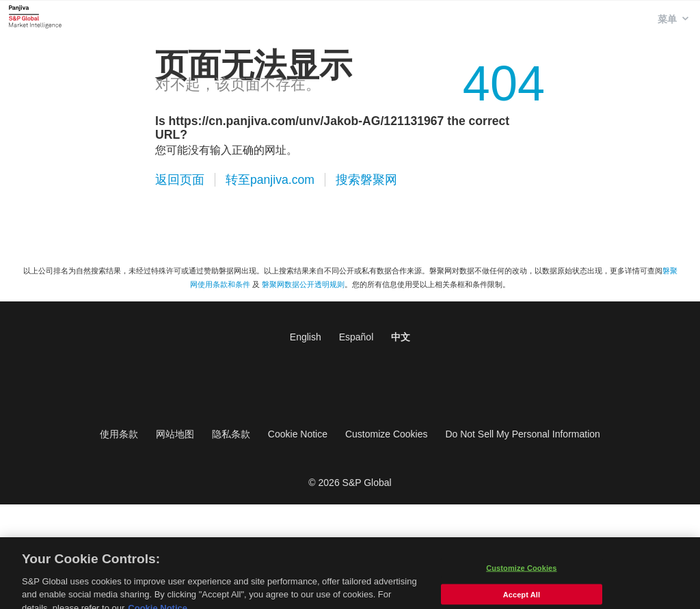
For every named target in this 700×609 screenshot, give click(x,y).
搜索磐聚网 (366, 180)
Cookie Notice (298, 434)
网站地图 (175, 434)
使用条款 (119, 434)
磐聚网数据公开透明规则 (303, 284)
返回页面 (180, 180)
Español (356, 337)
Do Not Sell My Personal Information (522, 434)
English (306, 337)
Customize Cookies (387, 434)
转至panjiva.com (270, 180)
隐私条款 (231, 434)
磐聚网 (35, 16)
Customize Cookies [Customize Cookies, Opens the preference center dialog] (521, 573)
